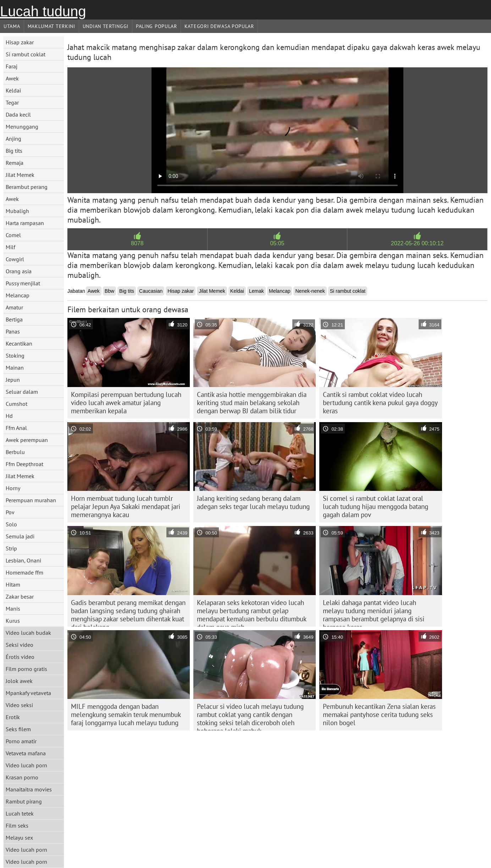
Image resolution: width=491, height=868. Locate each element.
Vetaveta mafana (26, 753)
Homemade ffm (24, 572)
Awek (12, 78)
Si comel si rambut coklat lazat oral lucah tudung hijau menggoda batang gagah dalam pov (376, 506)
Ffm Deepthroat (24, 464)
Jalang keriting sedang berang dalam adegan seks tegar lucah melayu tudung (253, 502)
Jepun (13, 380)
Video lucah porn (26, 765)
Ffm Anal (16, 428)
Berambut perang (27, 187)
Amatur (14, 307)
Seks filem (18, 729)
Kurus (13, 621)
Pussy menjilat (23, 283)
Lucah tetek (20, 813)
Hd (9, 416)
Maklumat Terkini (51, 26)
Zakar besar (20, 597)
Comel (13, 235)
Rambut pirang (24, 801)
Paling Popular (156, 26)
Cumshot (16, 404)
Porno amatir (21, 741)
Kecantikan (19, 343)
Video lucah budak (28, 633)
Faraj (12, 66)
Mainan (15, 368)
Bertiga (14, 319)
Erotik (13, 717)
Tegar (12, 102)
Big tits (14, 151)
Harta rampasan (25, 223)
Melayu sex (19, 838)
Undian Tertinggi (106, 26)
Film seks (17, 825)
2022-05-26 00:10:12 (417, 243)
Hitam (13, 584)
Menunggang (22, 127)
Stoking (15, 355)
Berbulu (15, 452)
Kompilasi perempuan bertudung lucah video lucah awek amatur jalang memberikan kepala (126, 403)
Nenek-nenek (310, 291)
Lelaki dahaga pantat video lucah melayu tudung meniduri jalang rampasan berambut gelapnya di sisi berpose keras (374, 612)
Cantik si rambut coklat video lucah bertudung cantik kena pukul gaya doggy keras (380, 403)
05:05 (277, 243)
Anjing (13, 139)
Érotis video (20, 657)
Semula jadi (20, 536)
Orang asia (19, 271)
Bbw (109, 291)
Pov (10, 512)
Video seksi (19, 705)
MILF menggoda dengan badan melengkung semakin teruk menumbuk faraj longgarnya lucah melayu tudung (126, 715)
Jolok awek (19, 681)
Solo (11, 524)
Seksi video (20, 645)
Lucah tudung (43, 11)
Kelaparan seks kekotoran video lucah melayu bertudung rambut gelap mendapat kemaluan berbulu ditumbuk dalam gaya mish (252, 612)
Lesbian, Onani (23, 560)
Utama (12, 26)
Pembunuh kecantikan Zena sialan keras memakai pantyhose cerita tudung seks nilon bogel (379, 715)
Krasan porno (22, 777)
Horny (13, 488)
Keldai (13, 90)
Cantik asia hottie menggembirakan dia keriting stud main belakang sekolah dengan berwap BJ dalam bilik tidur (252, 403)
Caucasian (151, 291)
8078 (137, 243)
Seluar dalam (22, 392)
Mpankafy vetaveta (28, 693)
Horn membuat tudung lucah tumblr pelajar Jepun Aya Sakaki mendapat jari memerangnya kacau (126, 506)
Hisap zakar (20, 42)
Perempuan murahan (31, 500)
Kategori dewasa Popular (219, 26)
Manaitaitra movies (29, 789)
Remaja (15, 163)
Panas (13, 331)
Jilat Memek (20, 175)
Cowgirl (15, 259)
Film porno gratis (26, 669)
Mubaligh (17, 211)
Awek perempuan (27, 440)
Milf (10, 247)
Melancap (18, 295)
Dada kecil (18, 114)
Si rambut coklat (26, 54)
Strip (11, 548)
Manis (13, 609)
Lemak (256, 291)
